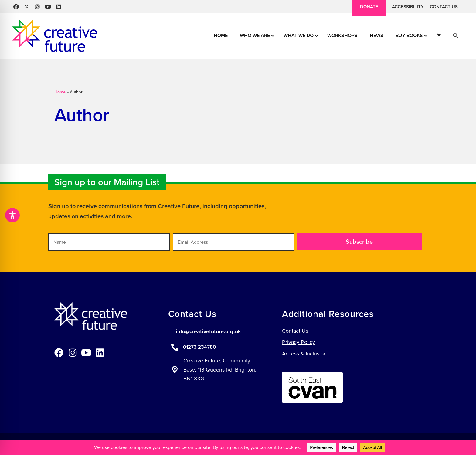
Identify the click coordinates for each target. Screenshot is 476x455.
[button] (16, 7)
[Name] (109, 242)
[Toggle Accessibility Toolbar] (12, 215)
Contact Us (444, 7)
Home (60, 92)
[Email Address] (233, 242)
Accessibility (408, 7)
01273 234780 (199, 347)
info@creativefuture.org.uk (208, 331)
